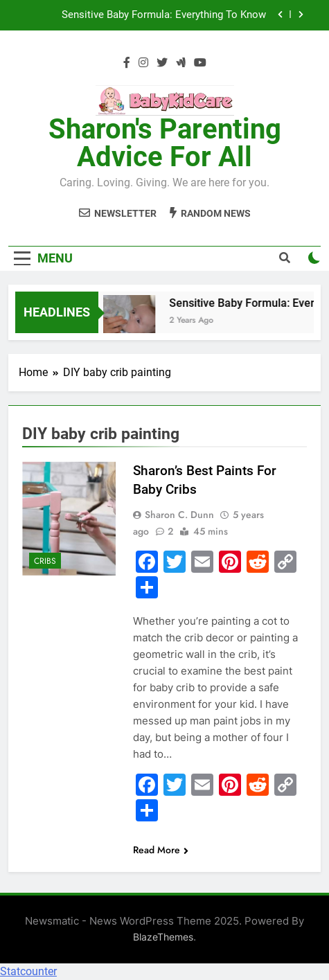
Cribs (45, 561)
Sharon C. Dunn (179, 515)
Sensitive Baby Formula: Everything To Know (164, 15)
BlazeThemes (163, 937)
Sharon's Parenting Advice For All (165, 143)
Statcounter (28, 971)
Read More (161, 850)
